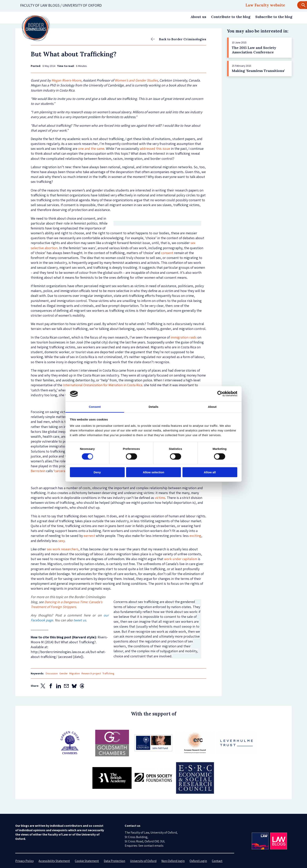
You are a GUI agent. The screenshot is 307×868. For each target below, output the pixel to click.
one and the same (91, 149)
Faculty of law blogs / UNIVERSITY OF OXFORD (61, 5)
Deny (97, 472)
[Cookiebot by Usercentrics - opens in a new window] (220, 394)
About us (198, 17)
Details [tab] (153, 407)
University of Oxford (143, 861)
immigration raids (184, 337)
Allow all (210, 472)
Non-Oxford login (173, 861)
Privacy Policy (24, 861)
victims (160, 498)
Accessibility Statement (54, 861)
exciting (195, 536)
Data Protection (114, 861)
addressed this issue (155, 149)
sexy (61, 541)
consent (167, 253)
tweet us (80, 620)
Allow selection (153, 472)
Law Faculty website (265, 5)
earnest (89, 536)
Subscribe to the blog (274, 17)
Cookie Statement (87, 861)
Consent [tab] (95, 407)
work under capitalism (181, 559)
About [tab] (212, 407)
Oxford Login (198, 861)
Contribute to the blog (231, 17)
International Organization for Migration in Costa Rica (103, 385)
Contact (217, 861)
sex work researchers (63, 549)
